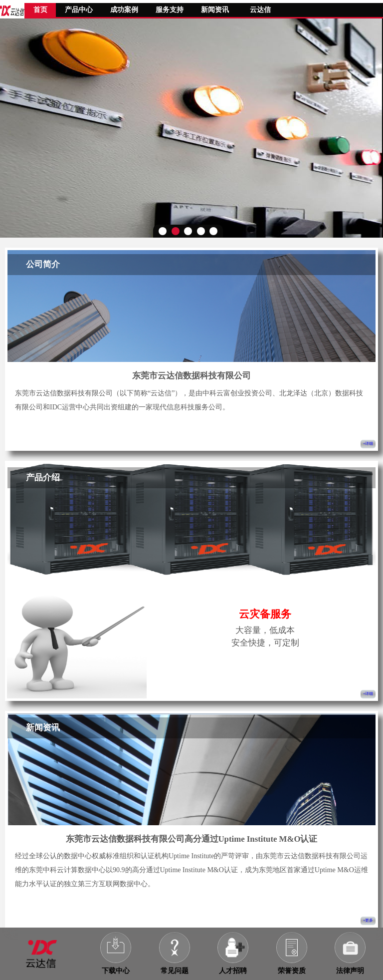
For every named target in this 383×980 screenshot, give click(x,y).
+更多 (368, 920)
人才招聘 (233, 971)
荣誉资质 (292, 971)
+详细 (368, 444)
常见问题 (175, 971)
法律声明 (350, 971)
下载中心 (116, 971)
